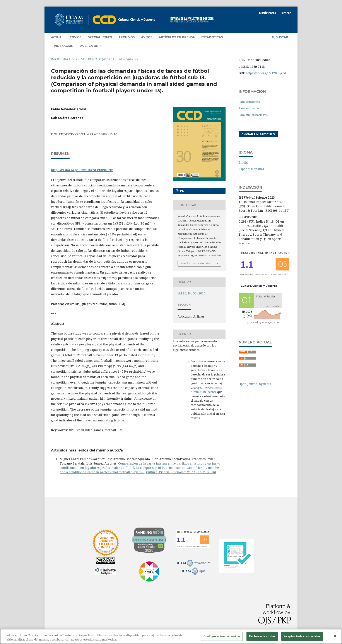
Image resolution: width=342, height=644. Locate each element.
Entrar (286, 13)
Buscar (280, 37)
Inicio (56, 59)
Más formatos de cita (195, 263)
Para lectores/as (249, 102)
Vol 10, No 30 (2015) (95, 59)
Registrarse (268, 13)
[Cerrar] (335, 636)
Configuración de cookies (222, 636)
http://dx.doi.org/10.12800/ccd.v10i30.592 (82, 170)
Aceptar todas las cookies (302, 636)
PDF (183, 191)
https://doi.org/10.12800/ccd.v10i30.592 (88, 134)
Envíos (76, 37)
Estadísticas (212, 37)
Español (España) (251, 169)
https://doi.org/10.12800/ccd (266, 73)
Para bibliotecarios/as (253, 115)
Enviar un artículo (258, 134)
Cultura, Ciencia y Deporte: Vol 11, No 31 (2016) (181, 472)
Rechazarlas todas (262, 636)
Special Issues (100, 37)
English (244, 162)
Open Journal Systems (255, 384)
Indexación (64, 46)
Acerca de (90, 46)
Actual (57, 37)
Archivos (127, 37)
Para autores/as (249, 108)
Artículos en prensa (177, 37)
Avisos (147, 37)
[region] (171, 636)
